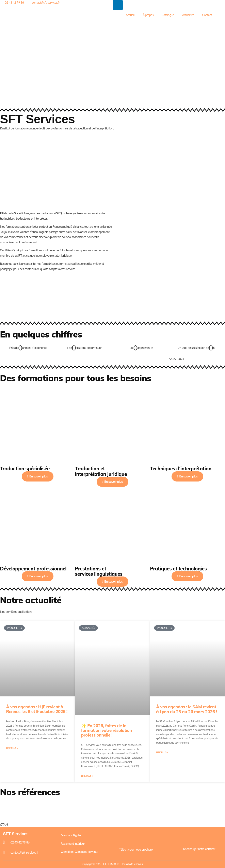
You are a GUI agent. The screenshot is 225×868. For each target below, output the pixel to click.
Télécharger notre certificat (199, 849)
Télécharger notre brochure (136, 850)
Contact (207, 15)
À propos (148, 15)
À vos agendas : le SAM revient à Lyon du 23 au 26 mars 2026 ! (187, 709)
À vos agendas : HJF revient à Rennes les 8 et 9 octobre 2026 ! (37, 709)
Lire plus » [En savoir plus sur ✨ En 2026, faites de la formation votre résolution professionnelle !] (87, 776)
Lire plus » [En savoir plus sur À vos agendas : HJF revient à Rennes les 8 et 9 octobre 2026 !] (12, 748)
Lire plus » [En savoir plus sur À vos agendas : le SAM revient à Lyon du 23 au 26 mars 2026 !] (162, 752)
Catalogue (168, 15)
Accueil (130, 15)
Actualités (188, 15)
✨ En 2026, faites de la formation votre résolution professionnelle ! (106, 730)
